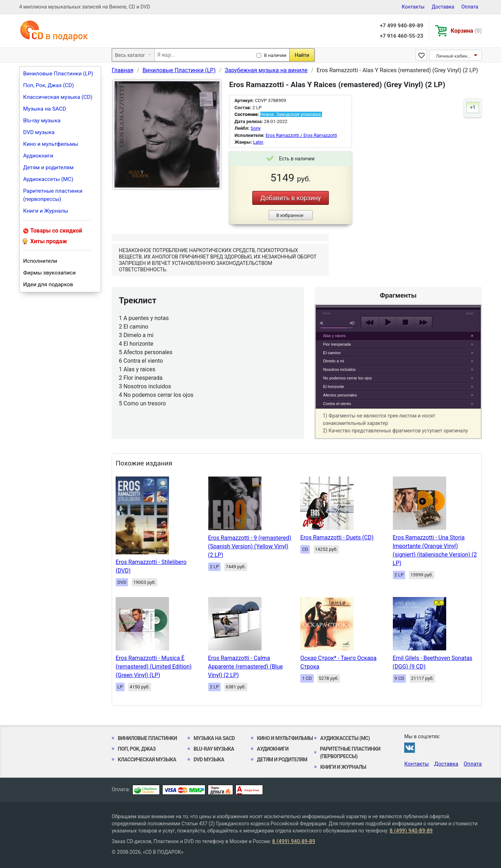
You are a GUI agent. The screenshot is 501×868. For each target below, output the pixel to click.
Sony (255, 128)
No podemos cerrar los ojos (347, 378)
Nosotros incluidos (339, 369)
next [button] (423, 323)
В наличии (275, 55)
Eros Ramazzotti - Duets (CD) (337, 537)
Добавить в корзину (290, 198)
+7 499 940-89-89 (401, 26)
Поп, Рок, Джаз (137, 749)
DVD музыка (39, 132)
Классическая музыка (147, 760)
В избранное (290, 215)
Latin (258, 142)
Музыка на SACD (45, 109)
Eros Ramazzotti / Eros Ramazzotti (301, 135)
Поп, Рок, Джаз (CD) (49, 85)
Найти (302, 55)
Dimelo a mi (334, 361)
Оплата (470, 7)
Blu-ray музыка (42, 121)
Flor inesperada (337, 344)
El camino (332, 353)
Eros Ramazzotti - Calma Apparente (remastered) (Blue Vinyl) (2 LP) (246, 667)
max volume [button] (353, 323)
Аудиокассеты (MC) (48, 179)
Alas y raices (334, 336)
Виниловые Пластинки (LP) (58, 74)
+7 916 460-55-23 (401, 36)
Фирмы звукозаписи (49, 273)
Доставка (443, 7)
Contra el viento (337, 404)
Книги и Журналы (46, 211)
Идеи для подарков (48, 284)
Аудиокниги (38, 156)
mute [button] (323, 323)
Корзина (466, 31)
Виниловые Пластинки (147, 738)
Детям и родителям (48, 167)
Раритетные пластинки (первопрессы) (53, 195)
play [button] (398, 257)
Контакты (413, 7)
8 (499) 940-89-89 (411, 831)
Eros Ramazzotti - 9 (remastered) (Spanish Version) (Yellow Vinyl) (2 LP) (250, 546)
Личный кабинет (454, 56)
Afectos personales (340, 395)
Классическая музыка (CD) (58, 97)
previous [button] (370, 323)
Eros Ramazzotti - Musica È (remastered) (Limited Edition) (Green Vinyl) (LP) (154, 667)
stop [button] (405, 323)
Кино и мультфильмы (51, 144)
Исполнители (40, 261)
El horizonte (334, 387)
